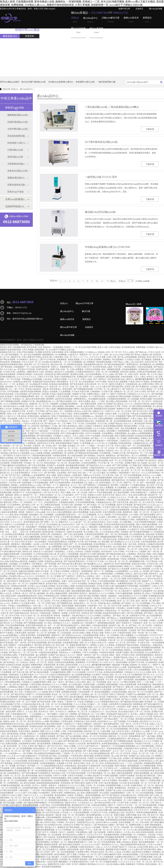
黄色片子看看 (55, 692)
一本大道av (107, 576)
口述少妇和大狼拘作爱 (40, 367)
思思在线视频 (68, 606)
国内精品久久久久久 (100, 510)
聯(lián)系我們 (96, 30)
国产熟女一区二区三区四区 (12, 478)
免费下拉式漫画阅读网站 (68, 460)
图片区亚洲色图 (40, 529)
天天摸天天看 (107, 392)
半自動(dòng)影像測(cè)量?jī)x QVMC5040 (107, 247)
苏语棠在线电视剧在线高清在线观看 (120, 524)
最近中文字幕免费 (125, 505)
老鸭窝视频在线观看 (106, 623)
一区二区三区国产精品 (75, 537)
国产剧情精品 (90, 456)
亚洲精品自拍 (88, 640)
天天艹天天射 (79, 424)
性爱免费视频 (121, 433)
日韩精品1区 (61, 532)
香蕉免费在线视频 (104, 362)
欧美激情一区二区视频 (117, 438)
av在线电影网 (99, 377)
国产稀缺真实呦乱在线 (116, 554)
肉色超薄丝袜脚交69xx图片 (115, 613)
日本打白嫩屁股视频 (32, 537)
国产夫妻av (54, 566)
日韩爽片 (153, 620)
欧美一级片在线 (130, 544)
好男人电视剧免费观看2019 (23, 768)
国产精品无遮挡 (111, 719)
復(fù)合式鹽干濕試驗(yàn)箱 (34, 82)
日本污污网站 (101, 382)
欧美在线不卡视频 (89, 677)
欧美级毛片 (75, 694)
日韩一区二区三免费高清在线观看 (46, 505)
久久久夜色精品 (61, 771)
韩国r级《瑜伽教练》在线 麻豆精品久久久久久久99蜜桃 (29, 588)
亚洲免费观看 (135, 736)
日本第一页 (127, 406)
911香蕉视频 (85, 443)
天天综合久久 (61, 712)
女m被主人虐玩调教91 (108, 431)
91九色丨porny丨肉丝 (148, 426)
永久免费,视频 (126, 522)
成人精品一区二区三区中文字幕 (27, 497)
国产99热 (147, 547)
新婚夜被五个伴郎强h (135, 864)
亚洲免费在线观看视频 (58, 800)
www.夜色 (9, 515)
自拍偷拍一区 (86, 396)
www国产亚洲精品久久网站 (123, 520)
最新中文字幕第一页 (44, 571)
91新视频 (125, 665)
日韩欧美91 (55, 751)
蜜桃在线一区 (6, 680)
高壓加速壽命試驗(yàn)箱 (17, 185)
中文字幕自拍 (62, 421)
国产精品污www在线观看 (119, 569)
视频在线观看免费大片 (80, 645)
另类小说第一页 (62, 369)
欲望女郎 (36, 426)
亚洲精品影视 (66, 734)
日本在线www (20, 500)
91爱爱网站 (77, 653)
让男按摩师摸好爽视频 (71, 517)
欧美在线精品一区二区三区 (56, 463)
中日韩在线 (43, 756)
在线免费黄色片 (51, 502)
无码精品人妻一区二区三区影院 (95, 694)
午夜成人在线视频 (62, 571)
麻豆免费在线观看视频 (142, 406)
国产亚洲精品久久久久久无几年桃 (125, 542)
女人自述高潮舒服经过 (21, 473)
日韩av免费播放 (77, 369)
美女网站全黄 (39, 862)
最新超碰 (9, 495)
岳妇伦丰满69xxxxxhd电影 (107, 822)
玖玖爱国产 (96, 675)
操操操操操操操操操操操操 (48, 783)
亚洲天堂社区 (107, 628)
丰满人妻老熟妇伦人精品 (73, 426)
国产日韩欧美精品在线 (20, 613)
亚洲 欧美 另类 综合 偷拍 (75, 559)
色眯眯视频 (125, 808)
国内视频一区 (80, 505)
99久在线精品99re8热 (53, 825)
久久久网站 (134, 515)
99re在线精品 (52, 524)
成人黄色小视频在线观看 (75, 451)
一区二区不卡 (50, 650)
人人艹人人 (84, 357)
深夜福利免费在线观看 (42, 456)
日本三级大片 (16, 805)
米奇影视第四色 (125, 443)
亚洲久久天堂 (111, 633)
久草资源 (116, 699)
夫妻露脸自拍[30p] (141, 443)
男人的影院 (69, 453)
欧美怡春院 (68, 389)
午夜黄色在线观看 (107, 653)
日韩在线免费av (30, 628)
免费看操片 (18, 618)
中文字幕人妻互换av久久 (53, 559)
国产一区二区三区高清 (65, 419)
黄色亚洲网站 (122, 662)
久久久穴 (54, 556)
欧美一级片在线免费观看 (126, 428)
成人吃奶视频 (6, 778)
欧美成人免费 (98, 633)
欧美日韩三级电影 (128, 372)
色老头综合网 (96, 512)
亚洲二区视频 (70, 746)
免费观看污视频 (83, 687)
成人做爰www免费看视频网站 (140, 433)
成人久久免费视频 (110, 443)
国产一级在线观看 (148, 483)
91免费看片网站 (83, 852)
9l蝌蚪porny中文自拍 (92, 475)
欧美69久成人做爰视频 (118, 382)
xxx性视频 (96, 827)
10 (97, 281)
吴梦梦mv (17, 611)
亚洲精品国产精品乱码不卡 (118, 714)
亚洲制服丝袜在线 (156, 596)
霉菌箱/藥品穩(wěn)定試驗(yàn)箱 (17, 178)
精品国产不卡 (19, 492)
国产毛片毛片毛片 (141, 411)
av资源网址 (41, 460)
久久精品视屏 (47, 552)
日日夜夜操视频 (116, 650)
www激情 (34, 549)
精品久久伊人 (122, 495)
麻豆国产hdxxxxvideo (99, 800)
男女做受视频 (47, 758)
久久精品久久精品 (133, 360)
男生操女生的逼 (110, 539)
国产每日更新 (17, 640)
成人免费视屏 (89, 362)
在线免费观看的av (24, 606)
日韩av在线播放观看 (149, 529)
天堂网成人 (107, 616)
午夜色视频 (99, 820)
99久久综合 (5, 522)
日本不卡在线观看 (93, 433)
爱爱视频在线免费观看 (141, 768)
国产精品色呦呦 (73, 827)
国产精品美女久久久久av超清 (99, 465)
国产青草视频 (51, 564)
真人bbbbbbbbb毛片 (67, 524)
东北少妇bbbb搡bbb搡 (138, 495)
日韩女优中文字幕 (89, 771)
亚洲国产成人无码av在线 (140, 756)
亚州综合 (80, 552)
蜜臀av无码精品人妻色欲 (127, 842)
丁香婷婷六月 (71, 702)
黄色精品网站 (130, 367)
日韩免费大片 (91, 623)
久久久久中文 (74, 379)
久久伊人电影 (157, 374)
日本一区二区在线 (124, 411)
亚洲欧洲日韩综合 (40, 566)
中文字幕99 (41, 411)
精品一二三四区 (99, 401)
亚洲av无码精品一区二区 (50, 495)
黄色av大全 (12, 414)
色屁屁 (126, 606)
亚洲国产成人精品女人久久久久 (120, 404)
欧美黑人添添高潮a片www (102, 721)
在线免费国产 (32, 527)
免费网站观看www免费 (109, 527)
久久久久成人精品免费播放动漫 (96, 753)
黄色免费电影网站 (13, 682)
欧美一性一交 (63, 618)
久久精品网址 (48, 667)
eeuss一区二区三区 (71, 574)
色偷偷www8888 (95, 495)
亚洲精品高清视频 (84, 428)
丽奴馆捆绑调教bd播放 (81, 591)
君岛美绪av (42, 547)
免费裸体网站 (37, 665)
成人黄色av (131, 468)
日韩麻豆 (44, 468)
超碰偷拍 (36, 731)
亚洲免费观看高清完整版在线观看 (79, 638)
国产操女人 (108, 657)
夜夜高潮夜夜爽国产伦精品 (67, 443)
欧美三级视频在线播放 (74, 352)
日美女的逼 (38, 374)
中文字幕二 (118, 367)
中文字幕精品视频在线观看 (93, 680)
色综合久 (150, 377)
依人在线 (115, 756)
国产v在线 (72, 473)
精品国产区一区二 (31, 495)
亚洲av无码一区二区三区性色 (101, 648)
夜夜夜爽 (124, 527)
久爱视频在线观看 (67, 502)
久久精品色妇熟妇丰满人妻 (142, 500)
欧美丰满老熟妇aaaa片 (39, 387)
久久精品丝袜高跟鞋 (95, 630)
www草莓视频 (101, 640)
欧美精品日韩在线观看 (86, 586)
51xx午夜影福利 (142, 635)
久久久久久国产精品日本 (68, 579)
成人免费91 (84, 507)
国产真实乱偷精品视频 (154, 537)
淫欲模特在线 (37, 825)
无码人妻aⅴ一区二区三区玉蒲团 (91, 473)
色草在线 (36, 490)
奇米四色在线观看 (127, 734)
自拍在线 (101, 456)
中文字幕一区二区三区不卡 (140, 401)
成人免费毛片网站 (146, 384)
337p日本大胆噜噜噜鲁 (46, 618)
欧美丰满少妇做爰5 (47, 699)
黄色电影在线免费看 (144, 719)
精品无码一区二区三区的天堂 (37, 364)
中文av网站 (156, 603)
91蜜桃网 (73, 714)
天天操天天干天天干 (40, 751)
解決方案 (86, 311)
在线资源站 (157, 859)
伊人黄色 (48, 623)
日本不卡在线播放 (93, 436)
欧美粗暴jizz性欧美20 (27, 547)
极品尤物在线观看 (55, 724)
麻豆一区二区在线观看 (45, 396)
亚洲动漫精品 (134, 438)
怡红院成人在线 (59, 773)
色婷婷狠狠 (27, 483)
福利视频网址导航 (137, 561)
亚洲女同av (152, 689)
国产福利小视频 (45, 628)
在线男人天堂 (83, 608)
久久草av (127, 832)
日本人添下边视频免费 (133, 675)
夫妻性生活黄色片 (115, 832)
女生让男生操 (111, 712)
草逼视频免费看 (44, 635)
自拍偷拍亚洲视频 (85, 707)
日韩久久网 (112, 357)
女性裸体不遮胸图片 (148, 414)
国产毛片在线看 (97, 414)
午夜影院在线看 (125, 633)
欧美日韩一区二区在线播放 (115, 529)
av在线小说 (63, 714)
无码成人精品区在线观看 (61, 394)
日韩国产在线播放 (92, 552)
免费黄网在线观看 (126, 584)
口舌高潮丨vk (67, 813)
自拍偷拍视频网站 (130, 369)
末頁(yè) (122, 281)
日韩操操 (26, 682)
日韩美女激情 (67, 721)
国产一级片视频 (60, 446)
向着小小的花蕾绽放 (51, 470)
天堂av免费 (27, 357)
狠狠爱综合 (111, 456)
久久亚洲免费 (19, 524)
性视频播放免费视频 (96, 837)
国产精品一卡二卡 (99, 438)
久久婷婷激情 (36, 470)
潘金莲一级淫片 (144, 468)
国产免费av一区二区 (49, 522)
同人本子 (57, 527)
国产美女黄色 (19, 680)
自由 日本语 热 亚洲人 (24, 542)
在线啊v (73, 618)
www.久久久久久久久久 (27, 377)
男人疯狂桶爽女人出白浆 (49, 414)
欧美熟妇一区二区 (59, 842)
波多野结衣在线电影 (64, 399)
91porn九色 (53, 569)
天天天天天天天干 (142, 810)
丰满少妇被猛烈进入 (35, 492)
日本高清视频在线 (69, 539)
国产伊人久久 (6, 421)
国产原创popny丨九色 (137, 739)
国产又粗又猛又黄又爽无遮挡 (70, 564)
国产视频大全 (41, 746)
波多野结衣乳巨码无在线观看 (26, 763)
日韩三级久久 (156, 803)
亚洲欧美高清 (124, 539)
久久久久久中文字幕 (69, 566)
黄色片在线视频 (44, 478)
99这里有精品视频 (115, 749)
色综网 (146, 571)
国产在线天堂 (128, 389)
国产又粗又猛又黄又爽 (80, 478)
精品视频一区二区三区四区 (17, 387)
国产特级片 (149, 613)
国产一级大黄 (153, 552)
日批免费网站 (108, 433)
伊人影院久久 (144, 665)
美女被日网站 (74, 463)
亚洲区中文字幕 (125, 670)
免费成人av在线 (97, 645)
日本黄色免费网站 (89, 463)
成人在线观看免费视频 (81, 675)
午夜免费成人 (60, 552)
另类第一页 (12, 648)
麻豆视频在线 (153, 510)
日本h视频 (143, 620)
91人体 (62, 497)
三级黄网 (143, 552)
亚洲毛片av (81, 576)
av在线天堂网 (142, 847)
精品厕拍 (56, 500)
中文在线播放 (133, 721)
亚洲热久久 (16, 603)
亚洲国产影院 (34, 433)
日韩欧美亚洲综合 (97, 468)
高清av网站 (92, 451)
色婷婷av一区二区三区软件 (39, 852)
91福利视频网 (89, 470)
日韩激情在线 (132, 384)
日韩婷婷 (148, 566)
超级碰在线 (45, 416)
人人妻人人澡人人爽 (17, 650)
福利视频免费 (27, 677)
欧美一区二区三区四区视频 (121, 460)
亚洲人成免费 (86, 441)
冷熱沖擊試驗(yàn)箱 (17, 129)
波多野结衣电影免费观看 (31, 392)
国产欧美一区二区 (155, 392)
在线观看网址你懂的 (27, 744)
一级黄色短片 (105, 746)
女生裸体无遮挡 (29, 603)
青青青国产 (83, 749)
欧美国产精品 (52, 584)
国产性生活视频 (10, 709)
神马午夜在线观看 (47, 788)
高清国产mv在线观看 (56, 465)
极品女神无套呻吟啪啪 (36, 399)
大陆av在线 (32, 657)
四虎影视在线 (71, 766)
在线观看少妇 (78, 623)
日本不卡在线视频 (8, 758)
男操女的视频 (74, 360)
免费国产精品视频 (99, 569)
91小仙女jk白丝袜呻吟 (115, 468)
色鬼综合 (110, 451)
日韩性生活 (68, 825)
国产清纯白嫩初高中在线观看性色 (36, 773)
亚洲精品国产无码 (85, 377)
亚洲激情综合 (121, 788)
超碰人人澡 (93, 483)
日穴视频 (133, 465)
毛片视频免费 (26, 598)
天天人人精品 (129, 352)
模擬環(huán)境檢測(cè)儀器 (16, 108)
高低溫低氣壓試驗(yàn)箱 (17, 136)
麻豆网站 (115, 485)
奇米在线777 (148, 588)
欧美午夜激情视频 (123, 564)
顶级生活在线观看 (75, 532)
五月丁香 (74, 382)
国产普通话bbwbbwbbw (72, 635)
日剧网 (41, 561)
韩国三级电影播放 (57, 468)
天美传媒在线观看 (100, 625)
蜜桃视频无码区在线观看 (105, 409)
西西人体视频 (74, 778)
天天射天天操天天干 (83, 367)
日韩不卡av (110, 411)
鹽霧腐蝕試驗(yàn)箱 (17, 115)
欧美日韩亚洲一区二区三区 (96, 384)
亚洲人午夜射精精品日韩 (65, 377)
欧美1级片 (140, 362)
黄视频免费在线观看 (153, 763)
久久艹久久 (38, 502)
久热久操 (152, 598)
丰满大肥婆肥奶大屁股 (112, 512)
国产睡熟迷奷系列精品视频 (87, 453)
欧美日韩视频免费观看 (25, 396)
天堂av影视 (145, 822)
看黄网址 (107, 360)
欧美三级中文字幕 (155, 357)
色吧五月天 (86, 569)
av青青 (22, 635)
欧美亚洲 (47, 352)
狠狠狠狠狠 (16, 362)
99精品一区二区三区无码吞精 (95, 736)
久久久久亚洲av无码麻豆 (104, 428)
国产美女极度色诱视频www (142, 532)
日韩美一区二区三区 (140, 753)
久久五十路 (78, 650)
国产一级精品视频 (27, 739)
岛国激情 (84, 468)
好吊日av (146, 475)
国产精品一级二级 (121, 616)
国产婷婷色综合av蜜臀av (105, 825)
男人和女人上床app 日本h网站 (147, 584)
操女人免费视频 (107, 488)
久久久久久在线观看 (12, 424)
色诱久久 (55, 367)
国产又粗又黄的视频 (37, 465)
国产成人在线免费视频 (127, 357)
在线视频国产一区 (22, 367)
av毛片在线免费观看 (142, 670)
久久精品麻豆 (74, 431)
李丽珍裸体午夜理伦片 (78, 593)
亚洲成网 (35, 451)
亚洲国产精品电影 (80, 859)
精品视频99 (34, 515)
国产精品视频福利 (114, 490)
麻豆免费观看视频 (147, 842)
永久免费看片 (112, 473)
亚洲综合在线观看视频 (147, 372)
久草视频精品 (70, 608)
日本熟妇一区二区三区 (34, 463)
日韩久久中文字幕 (46, 377)
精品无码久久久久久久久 (72, 470)
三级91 (159, 776)
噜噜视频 (4, 448)
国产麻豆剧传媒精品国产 (115, 364)
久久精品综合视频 (21, 717)
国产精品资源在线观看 (90, 556)
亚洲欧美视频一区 (128, 835)
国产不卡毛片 (96, 539)
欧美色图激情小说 (80, 483)
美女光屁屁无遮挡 (9, 596)
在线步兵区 (8, 510)
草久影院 (28, 446)
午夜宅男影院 (112, 441)
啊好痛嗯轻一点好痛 (74, 406)
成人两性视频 (104, 542)
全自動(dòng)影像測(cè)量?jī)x (61, 82)
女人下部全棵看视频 (145, 746)
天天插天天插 (9, 372)
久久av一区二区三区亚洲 (142, 451)
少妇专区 (158, 650)
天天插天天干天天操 (95, 561)
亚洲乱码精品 (34, 416)
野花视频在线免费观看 (151, 648)
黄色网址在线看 (77, 374)
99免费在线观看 (60, 456)
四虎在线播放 (26, 638)
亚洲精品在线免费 (19, 586)
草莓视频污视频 (45, 527)
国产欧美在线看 (77, 384)
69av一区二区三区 (123, 451)
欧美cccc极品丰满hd (36, 810)
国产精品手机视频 (92, 596)
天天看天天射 (144, 643)
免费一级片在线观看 (97, 832)
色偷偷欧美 (38, 638)
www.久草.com (13, 756)
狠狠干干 (144, 781)
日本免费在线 (46, 510)
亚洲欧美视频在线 (8, 377)
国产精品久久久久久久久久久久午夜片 (40, 640)
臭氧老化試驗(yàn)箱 (17, 171)
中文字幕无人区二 (118, 660)
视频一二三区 (156, 682)
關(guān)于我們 (78, 30)
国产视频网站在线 (65, 603)
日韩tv (131, 374)
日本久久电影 (113, 522)
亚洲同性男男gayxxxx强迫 (31, 485)
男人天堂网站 (30, 478)
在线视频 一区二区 (89, 517)
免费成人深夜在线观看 (97, 559)
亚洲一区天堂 (72, 864)
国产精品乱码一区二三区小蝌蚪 (58, 424)
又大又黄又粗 (124, 414)
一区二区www (17, 660)
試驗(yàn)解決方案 (111, 20)
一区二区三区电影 (13, 379)
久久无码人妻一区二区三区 (117, 561)
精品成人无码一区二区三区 (110, 352)
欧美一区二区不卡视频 (27, 702)
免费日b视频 (156, 699)
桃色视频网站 (141, 680)
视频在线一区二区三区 (143, 800)
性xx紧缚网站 (158, 364)
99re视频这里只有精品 (39, 384)
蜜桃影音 (83, 864)
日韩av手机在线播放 (25, 352)
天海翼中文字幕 (119, 453)
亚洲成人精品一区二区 (34, 660)
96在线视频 (27, 611)
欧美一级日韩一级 (142, 374)
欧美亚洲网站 (70, 707)
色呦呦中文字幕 (79, 394)
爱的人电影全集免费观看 (147, 524)
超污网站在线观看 (61, 374)
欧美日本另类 (109, 495)
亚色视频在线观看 (99, 566)
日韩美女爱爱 (21, 633)
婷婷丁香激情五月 (124, 623)
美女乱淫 (34, 613)
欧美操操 (142, 357)
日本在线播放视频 (41, 483)
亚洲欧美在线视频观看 (120, 510)
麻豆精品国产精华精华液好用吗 (148, 424)
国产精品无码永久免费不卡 (93, 667)
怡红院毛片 (131, 813)
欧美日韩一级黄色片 (42, 591)
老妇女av (26, 421)
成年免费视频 (92, 734)
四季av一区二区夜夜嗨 (23, 502)
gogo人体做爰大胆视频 (41, 453)
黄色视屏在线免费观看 (52, 867)
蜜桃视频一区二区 (28, 460)
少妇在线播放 (27, 554)
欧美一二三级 (143, 682)
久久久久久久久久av (127, 862)
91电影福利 (77, 475)
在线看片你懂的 (134, 608)
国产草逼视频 (91, 542)
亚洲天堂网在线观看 (35, 625)
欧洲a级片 (10, 396)
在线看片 (68, 840)
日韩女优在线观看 (145, 367)
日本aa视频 (33, 793)
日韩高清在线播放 (31, 630)
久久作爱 (155, 569)
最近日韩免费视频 (81, 512)
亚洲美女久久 (138, 840)
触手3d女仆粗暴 (141, 574)
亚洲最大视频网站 (141, 556)
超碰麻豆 (33, 561)
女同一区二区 (153, 694)
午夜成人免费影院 (84, 724)
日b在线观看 (91, 424)
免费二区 (83, 643)
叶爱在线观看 (69, 687)
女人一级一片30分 (17, 389)
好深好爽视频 (100, 544)
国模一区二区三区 (142, 512)
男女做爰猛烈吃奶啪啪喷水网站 (49, 441)
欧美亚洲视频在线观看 (113, 426)
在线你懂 (58, 588)
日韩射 (127, 355)
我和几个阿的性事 (118, 394)
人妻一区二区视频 (8, 766)
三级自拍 (11, 591)
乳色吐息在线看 (7, 394)
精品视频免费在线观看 (29, 448)
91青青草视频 (36, 685)
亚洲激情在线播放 (116, 566)
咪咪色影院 (14, 675)
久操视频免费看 (98, 790)
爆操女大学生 (71, 803)
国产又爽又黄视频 (120, 465)
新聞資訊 (147, 20)
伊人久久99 (96, 443)
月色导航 (45, 394)
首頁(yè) (75, 20)
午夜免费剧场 (82, 832)
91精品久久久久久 (54, 810)
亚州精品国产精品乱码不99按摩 (113, 458)
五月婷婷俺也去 (55, 687)
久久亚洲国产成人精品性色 (145, 460)
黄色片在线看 (102, 717)
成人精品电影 (128, 490)
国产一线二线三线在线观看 (117, 534)
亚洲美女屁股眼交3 (85, 598)
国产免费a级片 (99, 441)
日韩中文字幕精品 (37, 648)
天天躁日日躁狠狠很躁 (71, 857)
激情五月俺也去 (64, 475)
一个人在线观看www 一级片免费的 (43, 714)
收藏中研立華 (124, 9)
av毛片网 (44, 544)
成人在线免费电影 (87, 382)
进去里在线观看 (33, 534)
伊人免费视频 (121, 488)
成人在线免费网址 (43, 842)
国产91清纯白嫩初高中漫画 (73, 433)
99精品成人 (112, 500)
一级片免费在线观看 (88, 404)
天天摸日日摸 (152, 564)
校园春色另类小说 (8, 352)
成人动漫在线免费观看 (101, 480)
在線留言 (139, 9)
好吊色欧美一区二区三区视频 (48, 576)
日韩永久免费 (111, 414)
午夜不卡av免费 (60, 776)
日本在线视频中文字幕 (11, 704)
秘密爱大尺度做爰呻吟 (143, 591)
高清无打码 (141, 734)
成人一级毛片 (86, 460)
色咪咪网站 (101, 500)
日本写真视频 (13, 392)
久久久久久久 (17, 522)
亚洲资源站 (66, 783)
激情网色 (50, 399)
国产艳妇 (38, 645)
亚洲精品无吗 (31, 692)
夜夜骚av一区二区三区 (13, 446)
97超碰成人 (142, 835)
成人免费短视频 (73, 468)
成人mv (64, 431)
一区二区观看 (85, 579)
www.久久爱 (146, 473)
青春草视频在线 (145, 685)
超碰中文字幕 (92, 783)
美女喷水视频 (108, 436)
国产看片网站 (50, 473)
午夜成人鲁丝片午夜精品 (139, 382)
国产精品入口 (113, 618)
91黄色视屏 (58, 357)
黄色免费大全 (114, 470)
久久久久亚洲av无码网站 (91, 360)
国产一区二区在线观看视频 (139, 446)
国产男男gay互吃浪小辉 (42, 357)
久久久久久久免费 (98, 357)
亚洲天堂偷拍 (90, 406)
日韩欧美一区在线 (49, 490)
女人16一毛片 (77, 485)
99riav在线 (4, 561)
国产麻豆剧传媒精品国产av (69, 625)
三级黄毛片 (5, 795)
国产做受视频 (21, 458)
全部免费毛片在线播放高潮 (121, 704)
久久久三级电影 (105, 515)
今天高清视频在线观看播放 (124, 746)
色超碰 (144, 463)
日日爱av (31, 586)
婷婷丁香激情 (39, 620)
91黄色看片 (125, 485)
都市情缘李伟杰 (118, 480)
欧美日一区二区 (96, 768)
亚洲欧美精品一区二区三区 (89, 628)
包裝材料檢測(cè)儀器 (16, 206)
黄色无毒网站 (85, 510)
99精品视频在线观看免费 (101, 687)
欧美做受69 (97, 798)
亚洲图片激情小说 (133, 463)
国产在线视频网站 (72, 677)
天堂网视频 (16, 707)
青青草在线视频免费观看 (102, 478)
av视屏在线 (136, 517)
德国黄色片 (16, 544)
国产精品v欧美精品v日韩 (105, 803)
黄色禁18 (72, 648)
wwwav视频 (156, 475)
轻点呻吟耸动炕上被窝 (103, 367)
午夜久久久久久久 (31, 795)
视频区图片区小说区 (36, 372)
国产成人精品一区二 (55, 411)
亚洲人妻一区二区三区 (59, 387)
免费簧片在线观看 (48, 736)
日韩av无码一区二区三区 (149, 549)
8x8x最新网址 (44, 793)
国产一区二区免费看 (79, 709)
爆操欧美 (61, 827)
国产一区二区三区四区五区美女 (92, 522)
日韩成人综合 (137, 431)
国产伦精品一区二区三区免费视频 (102, 505)
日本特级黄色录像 (77, 630)
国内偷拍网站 (59, 689)
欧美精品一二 (64, 490)
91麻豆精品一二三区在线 (49, 431)
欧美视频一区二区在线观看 (65, 628)
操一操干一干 (50, 625)
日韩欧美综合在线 (43, 768)
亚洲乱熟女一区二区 (31, 517)
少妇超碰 (4, 653)
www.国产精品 (138, 441)
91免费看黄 (31, 443)
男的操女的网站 (131, 426)
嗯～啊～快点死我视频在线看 (119, 421)
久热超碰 (111, 396)
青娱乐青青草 (6, 618)
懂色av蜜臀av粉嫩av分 (13, 628)
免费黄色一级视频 (60, 613)
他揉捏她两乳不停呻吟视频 (25, 438)
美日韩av (95, 574)
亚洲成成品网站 (108, 588)
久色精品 (154, 387)
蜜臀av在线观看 (146, 507)
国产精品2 (26, 505)
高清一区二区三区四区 (67, 726)
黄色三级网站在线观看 (125, 436)
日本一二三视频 (88, 446)
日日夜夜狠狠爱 (130, 798)
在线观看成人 (57, 534)
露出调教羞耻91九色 (42, 857)
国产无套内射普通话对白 (75, 561)
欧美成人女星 (100, 638)
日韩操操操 (95, 392)
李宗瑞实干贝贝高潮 (26, 369)
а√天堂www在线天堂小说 (33, 424)
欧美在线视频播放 (103, 692)
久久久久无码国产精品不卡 (116, 847)
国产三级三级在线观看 (74, 534)
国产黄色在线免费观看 (72, 761)
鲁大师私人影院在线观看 (117, 401)
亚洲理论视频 (89, 685)
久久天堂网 (5, 630)
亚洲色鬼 (142, 544)
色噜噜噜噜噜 (124, 431)
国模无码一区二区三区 (90, 355)
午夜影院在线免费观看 (94, 534)
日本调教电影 (105, 453)
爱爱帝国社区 (133, 364)
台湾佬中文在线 (128, 655)
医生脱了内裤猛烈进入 (109, 697)
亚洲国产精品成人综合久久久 (121, 424)
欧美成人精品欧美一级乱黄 (37, 389)
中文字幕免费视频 (109, 601)
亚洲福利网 (100, 421)
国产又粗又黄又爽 (121, 502)
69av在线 (123, 783)
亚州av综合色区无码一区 (79, 581)
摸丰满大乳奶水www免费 (14, 406)
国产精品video (142, 352)
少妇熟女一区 (67, 500)
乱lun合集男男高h (64, 650)
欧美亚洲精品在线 (32, 522)
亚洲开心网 (130, 387)
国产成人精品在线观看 (39, 672)
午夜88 (94, 581)
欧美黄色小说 (7, 497)
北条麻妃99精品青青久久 (125, 857)
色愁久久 (92, 492)
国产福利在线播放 (44, 436)
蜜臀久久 (61, 798)
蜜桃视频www (88, 416)
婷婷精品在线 (70, 719)
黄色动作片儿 (97, 788)
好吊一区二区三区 (145, 862)
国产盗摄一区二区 (36, 428)
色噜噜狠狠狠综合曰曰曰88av (65, 510)
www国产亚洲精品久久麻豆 (39, 500)
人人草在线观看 (47, 795)
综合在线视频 (108, 766)
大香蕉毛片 (75, 571)
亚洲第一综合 (89, 387)
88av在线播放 (41, 542)
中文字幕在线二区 (94, 662)
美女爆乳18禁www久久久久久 (22, 576)
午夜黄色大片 (84, 566)
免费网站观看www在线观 (142, 409)
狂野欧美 (85, 613)
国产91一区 (99, 571)
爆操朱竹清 (16, 357)
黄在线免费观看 (44, 744)
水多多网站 (62, 473)
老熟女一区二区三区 (38, 662)
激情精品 (138, 593)
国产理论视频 (16, 630)
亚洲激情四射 (87, 857)
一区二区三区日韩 (30, 653)
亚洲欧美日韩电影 (25, 374)
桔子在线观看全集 (137, 534)
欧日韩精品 (5, 539)
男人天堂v (19, 692)
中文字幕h (119, 463)
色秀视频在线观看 (69, 692)
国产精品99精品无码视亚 (70, 845)
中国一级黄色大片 (37, 409)
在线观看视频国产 (122, 419)
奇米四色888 (158, 399)
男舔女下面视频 (147, 714)
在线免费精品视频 (91, 635)
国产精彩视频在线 (56, 677)
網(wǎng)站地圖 (156, 9)
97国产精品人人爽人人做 (124, 362)
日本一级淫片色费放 (82, 401)
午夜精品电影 (45, 613)
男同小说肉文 (21, 601)
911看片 (133, 606)
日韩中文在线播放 (23, 569)
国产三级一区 (73, 529)
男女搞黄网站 (118, 360)
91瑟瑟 (87, 588)
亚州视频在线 (146, 364)
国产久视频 (72, 854)
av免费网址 (142, 598)
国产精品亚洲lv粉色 (117, 379)
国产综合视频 (9, 803)
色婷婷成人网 (61, 667)
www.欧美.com (136, 571)
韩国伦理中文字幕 (113, 406)
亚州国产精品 (47, 537)
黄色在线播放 (58, 406)
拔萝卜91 (106, 394)
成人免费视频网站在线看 (142, 808)
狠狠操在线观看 (51, 845)
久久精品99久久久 (97, 712)
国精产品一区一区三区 (68, 448)
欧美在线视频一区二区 (138, 783)
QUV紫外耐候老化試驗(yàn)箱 (101, 142)
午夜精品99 (98, 426)
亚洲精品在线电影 (8, 702)
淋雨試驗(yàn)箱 (15, 157)
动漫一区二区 (76, 387)
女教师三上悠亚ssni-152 (80, 480)
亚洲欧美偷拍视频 (23, 468)
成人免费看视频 (55, 547)
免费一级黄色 (58, 702)
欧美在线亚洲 (17, 539)
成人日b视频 (136, 539)
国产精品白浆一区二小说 (56, 648)
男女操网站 (43, 657)
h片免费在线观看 (138, 485)
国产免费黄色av (90, 485)
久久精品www (91, 352)
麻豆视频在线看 (113, 377)
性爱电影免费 (50, 665)
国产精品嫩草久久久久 (93, 564)
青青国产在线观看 (36, 840)
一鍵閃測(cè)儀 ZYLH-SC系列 (101, 177)
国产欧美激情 (106, 547)
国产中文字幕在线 (48, 360)
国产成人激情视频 (37, 593)
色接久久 (8, 524)
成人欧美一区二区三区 (131, 470)
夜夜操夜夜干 (125, 473)
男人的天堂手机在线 (78, 758)
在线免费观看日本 (152, 431)
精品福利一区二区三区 (105, 416)
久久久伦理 (91, 660)
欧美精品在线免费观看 (59, 384)
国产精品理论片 (124, 456)
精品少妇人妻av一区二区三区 (16, 584)
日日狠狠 (101, 785)
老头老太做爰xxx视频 (66, 586)
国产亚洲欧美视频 (145, 857)
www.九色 (73, 522)
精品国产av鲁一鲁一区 (110, 556)
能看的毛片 (64, 522)
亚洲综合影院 (36, 532)
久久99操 (153, 633)
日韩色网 (79, 588)
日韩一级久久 (32, 431)
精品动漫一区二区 (149, 709)
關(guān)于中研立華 (85, 303)
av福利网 (157, 687)
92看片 (21, 419)
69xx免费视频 (61, 355)
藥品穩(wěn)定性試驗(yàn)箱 (100, 212)
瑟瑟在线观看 (81, 606)
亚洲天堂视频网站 (81, 414)
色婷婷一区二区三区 (117, 643)
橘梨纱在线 (65, 485)
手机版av (12, 606)
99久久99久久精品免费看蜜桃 (101, 419)
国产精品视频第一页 (14, 355)
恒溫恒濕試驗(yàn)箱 (17, 122)
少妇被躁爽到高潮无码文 (65, 515)
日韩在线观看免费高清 (57, 542)
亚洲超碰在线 (104, 485)
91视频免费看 (52, 680)
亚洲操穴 (35, 468)
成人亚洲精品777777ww (83, 830)
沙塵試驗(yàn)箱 (15, 150)
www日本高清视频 (20, 761)
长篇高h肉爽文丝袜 (67, 620)
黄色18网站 (85, 574)
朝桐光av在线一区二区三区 (15, 721)
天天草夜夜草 (137, 537)
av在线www (122, 709)
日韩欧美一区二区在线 (43, 446)
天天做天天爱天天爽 (81, 392)
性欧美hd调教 (151, 827)
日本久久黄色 (140, 392)
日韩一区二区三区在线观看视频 (128, 475)
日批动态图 (8, 500)
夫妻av (65, 581)
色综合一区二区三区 (61, 694)
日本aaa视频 (41, 512)
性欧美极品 (45, 426)
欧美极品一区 (74, 446)
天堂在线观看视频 (149, 542)
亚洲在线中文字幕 (138, 616)
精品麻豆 (26, 665)
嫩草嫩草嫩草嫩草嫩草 (145, 379)
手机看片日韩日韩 (143, 744)
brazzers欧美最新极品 (51, 581)
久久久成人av (105, 520)
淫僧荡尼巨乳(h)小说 (86, 822)
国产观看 (27, 751)
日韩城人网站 (25, 490)
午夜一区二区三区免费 (80, 490)
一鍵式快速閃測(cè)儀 (106, 82)
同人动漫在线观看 (75, 456)
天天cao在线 (58, 451)
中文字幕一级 (112, 680)
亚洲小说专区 (20, 510)
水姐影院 (71, 832)
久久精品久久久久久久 (117, 497)
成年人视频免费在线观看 (77, 768)
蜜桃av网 (130, 687)
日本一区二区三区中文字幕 (110, 606)
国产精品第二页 (77, 781)
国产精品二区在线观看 (59, 756)
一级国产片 (61, 611)
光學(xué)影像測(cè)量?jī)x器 (16, 199)
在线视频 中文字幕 (76, 542)
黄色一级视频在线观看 (111, 369)
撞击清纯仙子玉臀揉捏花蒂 (19, 581)
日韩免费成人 (127, 556)
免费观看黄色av (67, 367)
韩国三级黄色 (121, 766)
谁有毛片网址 (80, 763)
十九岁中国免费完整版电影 (144, 522)
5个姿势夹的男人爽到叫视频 (73, 660)
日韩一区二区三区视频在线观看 (90, 524)
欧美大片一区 (120, 830)
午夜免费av (121, 608)
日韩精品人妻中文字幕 (50, 517)
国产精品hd (133, 458)
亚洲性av (139, 566)
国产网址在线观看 (8, 360)
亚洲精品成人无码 (146, 369)
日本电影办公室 (69, 428)
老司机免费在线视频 (57, 529)
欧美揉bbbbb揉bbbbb (46, 488)
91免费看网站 (96, 507)
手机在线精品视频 (105, 492)
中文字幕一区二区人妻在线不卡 (108, 389)
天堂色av (100, 406)
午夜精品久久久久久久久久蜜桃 (138, 672)
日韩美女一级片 (94, 576)
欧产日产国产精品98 (26, 441)
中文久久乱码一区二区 (32, 362)
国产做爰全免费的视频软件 (36, 803)
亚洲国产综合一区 (71, 441)
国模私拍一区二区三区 (124, 392)
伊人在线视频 (133, 399)
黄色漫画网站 (50, 726)
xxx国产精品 (45, 805)
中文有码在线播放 (120, 515)
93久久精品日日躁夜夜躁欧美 (58, 675)
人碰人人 (84, 527)
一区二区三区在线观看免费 (145, 805)
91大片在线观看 (79, 672)
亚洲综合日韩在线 (142, 404)
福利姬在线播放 (87, 778)
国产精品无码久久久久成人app (147, 505)
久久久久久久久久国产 (91, 845)
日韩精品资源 (33, 510)
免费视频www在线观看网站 (131, 448)
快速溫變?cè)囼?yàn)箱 (85, 82)
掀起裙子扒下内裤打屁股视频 (93, 554)
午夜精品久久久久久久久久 (139, 394)
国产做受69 (8, 456)
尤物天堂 (37, 552)
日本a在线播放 (21, 394)
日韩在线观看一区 (136, 478)
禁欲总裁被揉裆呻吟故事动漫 (133, 845)
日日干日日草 (31, 419)
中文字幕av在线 (115, 758)
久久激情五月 (134, 529)
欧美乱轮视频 (146, 399)
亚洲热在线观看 (147, 832)
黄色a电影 (150, 534)
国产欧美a (93, 520)
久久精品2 (92, 643)
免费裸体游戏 (70, 793)
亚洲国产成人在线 (114, 790)
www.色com (86, 827)
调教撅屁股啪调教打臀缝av (69, 409)
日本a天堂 (139, 628)
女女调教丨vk (88, 670)
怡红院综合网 (87, 409)
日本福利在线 (46, 480)
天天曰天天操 (56, 574)
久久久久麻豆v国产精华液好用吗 (110, 387)
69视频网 (54, 404)
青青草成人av (65, 653)
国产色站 (75, 396)
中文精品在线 (93, 458)
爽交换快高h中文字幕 (97, 497)
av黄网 (52, 369)
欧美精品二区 (23, 384)
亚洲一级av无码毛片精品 (70, 680)
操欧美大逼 (27, 552)
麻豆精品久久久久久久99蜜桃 (102, 593)
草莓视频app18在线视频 (32, 379)
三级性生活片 (125, 441)
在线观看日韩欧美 (139, 510)
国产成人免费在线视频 (28, 414)
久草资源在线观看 (120, 630)
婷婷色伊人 (154, 574)
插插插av (24, 428)
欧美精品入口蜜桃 (140, 396)
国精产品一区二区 (100, 448)
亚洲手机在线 (42, 369)
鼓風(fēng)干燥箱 (16, 192)
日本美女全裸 (15, 483)
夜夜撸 (92, 717)
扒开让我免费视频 (65, 458)
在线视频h (14, 564)
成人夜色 (49, 520)
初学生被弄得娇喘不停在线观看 (81, 611)
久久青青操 (110, 645)
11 (102, 281)
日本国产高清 (75, 613)
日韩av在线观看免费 (128, 685)
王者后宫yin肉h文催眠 (10, 460)
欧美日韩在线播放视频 (65, 788)
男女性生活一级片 (47, 712)
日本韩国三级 (65, 859)
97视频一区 (90, 500)
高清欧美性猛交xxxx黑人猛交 (151, 761)
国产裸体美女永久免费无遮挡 (142, 527)
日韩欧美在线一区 (113, 611)
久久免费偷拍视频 (148, 766)
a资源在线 (48, 374)
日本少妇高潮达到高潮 (145, 771)
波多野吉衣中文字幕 (46, 443)
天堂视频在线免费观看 (117, 399)
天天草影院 (27, 741)
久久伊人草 (14, 448)
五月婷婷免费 (143, 559)
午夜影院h (96, 588)
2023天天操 (102, 424)
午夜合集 (134, 414)
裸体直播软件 (63, 382)
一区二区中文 (85, 448)
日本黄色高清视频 (119, 692)
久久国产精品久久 (13, 517)
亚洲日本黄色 (25, 731)
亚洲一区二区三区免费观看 (108, 372)
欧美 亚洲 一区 (16, 537)
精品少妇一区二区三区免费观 (141, 692)
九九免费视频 (65, 392)
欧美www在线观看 (41, 556)
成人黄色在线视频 (121, 492)
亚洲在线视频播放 (59, 778)
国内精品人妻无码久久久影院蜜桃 (60, 372)
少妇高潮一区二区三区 (52, 729)
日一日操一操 (106, 355)
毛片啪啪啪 (131, 480)
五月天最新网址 (14, 505)
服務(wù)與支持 (131, 20)
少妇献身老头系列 (8, 608)
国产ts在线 (155, 795)
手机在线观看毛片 (26, 645)
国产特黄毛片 (119, 687)
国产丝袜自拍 (34, 394)
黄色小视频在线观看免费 (18, 726)
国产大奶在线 (50, 837)
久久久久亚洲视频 (114, 544)
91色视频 (57, 436)
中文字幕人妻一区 (106, 463)
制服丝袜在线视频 (101, 460)
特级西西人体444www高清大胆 (78, 411)
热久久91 (136, 473)
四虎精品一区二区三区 (67, 749)
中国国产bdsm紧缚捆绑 (136, 694)
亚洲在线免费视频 (142, 773)
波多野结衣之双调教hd (142, 852)
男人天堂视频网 (47, 515)
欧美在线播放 (58, 352)
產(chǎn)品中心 (90, 20)
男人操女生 (71, 822)
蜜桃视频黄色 (48, 355)
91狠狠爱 (33, 778)
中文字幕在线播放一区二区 (99, 773)
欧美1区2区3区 (151, 362)
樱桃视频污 (64, 862)
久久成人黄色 (32, 712)
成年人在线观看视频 (90, 547)
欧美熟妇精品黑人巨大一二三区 (119, 763)
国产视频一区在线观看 (32, 667)
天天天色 (56, 601)
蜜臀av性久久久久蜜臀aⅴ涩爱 (53, 731)
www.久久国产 (21, 793)
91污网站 (88, 776)
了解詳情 (150, 129)
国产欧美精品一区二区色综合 (16, 662)
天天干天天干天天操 (49, 448)
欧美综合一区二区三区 (150, 749)
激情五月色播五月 (117, 384)
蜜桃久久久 (129, 566)
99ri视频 (39, 352)
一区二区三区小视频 (118, 579)
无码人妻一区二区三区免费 (34, 798)
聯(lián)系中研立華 (68, 327)
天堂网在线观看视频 (42, 741)
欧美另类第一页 (120, 478)
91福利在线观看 (106, 574)
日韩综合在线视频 (93, 369)
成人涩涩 (151, 485)
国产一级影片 (49, 421)
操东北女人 (35, 360)
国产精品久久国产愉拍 (153, 677)
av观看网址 (21, 372)
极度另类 (37, 608)
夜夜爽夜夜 (62, 360)
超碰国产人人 (148, 581)
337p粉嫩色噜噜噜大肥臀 (61, 672)
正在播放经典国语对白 (85, 372)
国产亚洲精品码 (143, 387)
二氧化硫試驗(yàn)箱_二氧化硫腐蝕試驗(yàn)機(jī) (112, 107)
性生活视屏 (104, 793)
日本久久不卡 (156, 606)
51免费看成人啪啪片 (16, 687)
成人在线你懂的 (120, 547)
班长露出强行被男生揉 (52, 362)
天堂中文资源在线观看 (50, 433)
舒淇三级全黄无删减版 (74, 697)
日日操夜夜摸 (151, 662)
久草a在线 (48, 379)
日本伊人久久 (37, 473)
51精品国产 (98, 724)
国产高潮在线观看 (93, 781)
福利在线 (116, 576)
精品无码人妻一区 (58, 364)
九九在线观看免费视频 (26, 436)
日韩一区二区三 (71, 357)
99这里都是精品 (84, 719)
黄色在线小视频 (144, 554)
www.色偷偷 (43, 692)
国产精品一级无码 (100, 579)
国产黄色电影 (7, 367)
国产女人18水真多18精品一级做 (107, 655)
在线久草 (101, 404)
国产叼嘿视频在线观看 (84, 389)
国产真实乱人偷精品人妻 (142, 355)
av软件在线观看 (63, 396)
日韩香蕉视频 (132, 837)
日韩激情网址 (13, 783)
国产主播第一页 (157, 559)
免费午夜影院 (34, 781)
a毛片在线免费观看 (93, 374)
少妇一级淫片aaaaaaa (10, 598)
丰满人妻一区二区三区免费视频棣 (122, 640)
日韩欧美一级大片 (21, 593)
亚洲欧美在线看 (95, 584)
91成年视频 (118, 689)
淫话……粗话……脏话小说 (17, 532)
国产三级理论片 (100, 379)
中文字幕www (132, 552)
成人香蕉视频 (148, 470)
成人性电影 (26, 785)
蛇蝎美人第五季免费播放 (152, 438)
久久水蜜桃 (109, 788)
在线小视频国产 (10, 645)
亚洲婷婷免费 (17, 463)
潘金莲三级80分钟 (48, 458)
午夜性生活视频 (60, 379)
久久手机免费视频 (24, 591)
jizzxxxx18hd (118, 355)
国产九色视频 (34, 458)
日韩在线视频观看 (54, 817)
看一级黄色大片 (56, 657)
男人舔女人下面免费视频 (68, 554)
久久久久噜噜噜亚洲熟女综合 (16, 404)
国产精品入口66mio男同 (76, 682)
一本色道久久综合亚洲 (76, 744)
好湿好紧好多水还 (129, 795)
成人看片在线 (43, 438)
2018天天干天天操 (48, 579)
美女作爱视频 (144, 458)
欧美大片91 (102, 643)
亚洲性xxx (8, 549)
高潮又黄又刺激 (139, 564)
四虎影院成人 (146, 645)
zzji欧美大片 (73, 355)
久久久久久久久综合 (71, 527)
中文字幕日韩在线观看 (124, 628)
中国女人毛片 (64, 790)
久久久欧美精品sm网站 (110, 532)
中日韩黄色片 (23, 360)
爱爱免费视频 (112, 685)
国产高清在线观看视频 (142, 416)
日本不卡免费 (45, 549)
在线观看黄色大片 (74, 689)
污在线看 (132, 697)
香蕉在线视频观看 (93, 795)
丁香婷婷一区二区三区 (72, 753)
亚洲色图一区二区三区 (105, 778)
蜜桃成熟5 (94, 527)
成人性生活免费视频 (33, 355)
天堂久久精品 (121, 446)
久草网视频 (119, 574)
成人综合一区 (154, 463)
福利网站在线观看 (75, 364)
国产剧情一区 (121, 374)
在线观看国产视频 (124, 416)
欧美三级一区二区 (40, 800)
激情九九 (130, 379)
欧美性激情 (138, 421)
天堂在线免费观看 (82, 813)
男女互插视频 (157, 520)
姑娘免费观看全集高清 (94, 364)
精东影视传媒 (48, 532)
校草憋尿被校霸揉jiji (145, 655)
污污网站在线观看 (128, 682)
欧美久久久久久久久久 (99, 549)
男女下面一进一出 (11, 451)
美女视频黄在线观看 (97, 399)
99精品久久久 (98, 411)
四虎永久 (129, 574)
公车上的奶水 (94, 729)
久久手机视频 (17, 623)
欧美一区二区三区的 (126, 601)
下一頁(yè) (111, 281)
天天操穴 (31, 411)
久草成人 (71, 552)
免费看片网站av (94, 394)
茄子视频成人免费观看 (151, 360)
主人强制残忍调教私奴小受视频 (146, 778)
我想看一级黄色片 (27, 512)
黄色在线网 (11, 712)
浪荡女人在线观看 (50, 392)
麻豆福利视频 (11, 547)
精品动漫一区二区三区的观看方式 (44, 849)
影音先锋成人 (56, 389)
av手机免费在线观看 (130, 576)
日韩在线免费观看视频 (34, 520)
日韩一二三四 (152, 618)
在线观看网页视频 (71, 643)
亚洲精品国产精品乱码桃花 (44, 382)
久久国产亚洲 (123, 803)
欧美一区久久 (114, 682)
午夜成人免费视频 (128, 559)
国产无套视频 (96, 613)
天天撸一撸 (56, 426)
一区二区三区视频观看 (73, 362)
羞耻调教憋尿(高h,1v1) (46, 401)
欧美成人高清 (100, 598)
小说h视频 (51, 798)
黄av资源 (154, 556)
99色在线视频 (127, 377)
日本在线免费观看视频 (85, 502)
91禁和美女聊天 (99, 396)
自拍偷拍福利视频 (30, 788)
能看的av (128, 650)
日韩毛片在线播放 (82, 438)
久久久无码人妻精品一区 (146, 389)
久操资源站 (121, 707)
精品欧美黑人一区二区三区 (62, 438)
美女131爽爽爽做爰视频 (55, 847)
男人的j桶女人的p (91, 532)
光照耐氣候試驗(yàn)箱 (17, 164)
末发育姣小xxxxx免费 (131, 611)
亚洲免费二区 (25, 426)
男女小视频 (51, 409)
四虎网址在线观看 (46, 419)
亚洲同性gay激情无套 (22, 382)
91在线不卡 (35, 480)
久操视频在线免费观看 (68, 404)
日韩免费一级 (127, 827)
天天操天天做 (84, 539)
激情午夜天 (25, 451)
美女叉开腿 (134, 729)
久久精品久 (67, 436)
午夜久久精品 (87, 379)
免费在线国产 (106, 751)
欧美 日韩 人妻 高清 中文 (12, 736)
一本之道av (100, 446)
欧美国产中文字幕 (61, 480)
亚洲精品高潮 (81, 419)
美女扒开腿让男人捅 (20, 470)
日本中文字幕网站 (25, 608)
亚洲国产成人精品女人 (78, 520)
